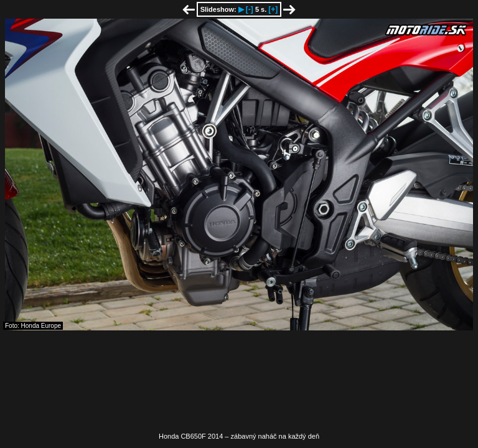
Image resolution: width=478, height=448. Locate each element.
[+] (273, 9)
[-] (250, 9)
